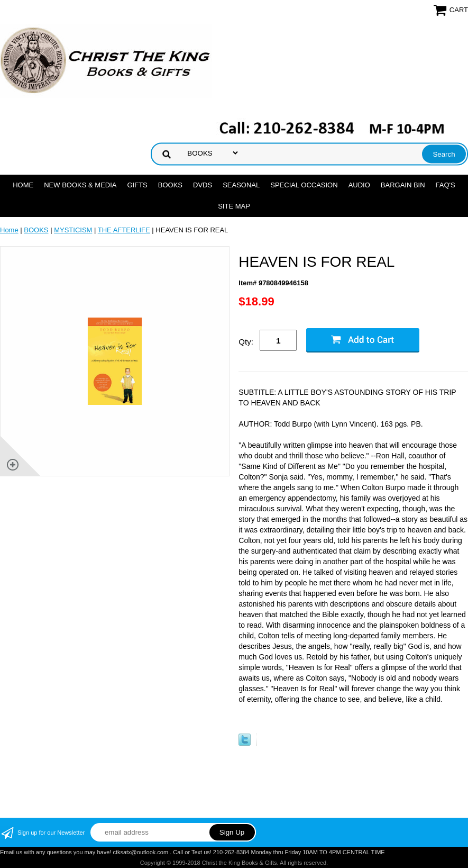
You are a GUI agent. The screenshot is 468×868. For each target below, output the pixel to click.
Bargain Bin (403, 185)
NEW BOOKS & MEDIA (80, 185)
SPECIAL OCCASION (304, 185)
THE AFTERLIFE (124, 230)
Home (23, 185)
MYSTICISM (73, 230)
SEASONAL (241, 185)
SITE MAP (234, 206)
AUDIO (359, 185)
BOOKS (170, 185)
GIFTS (137, 185)
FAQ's (446, 185)
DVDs (203, 185)
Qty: (246, 342)
